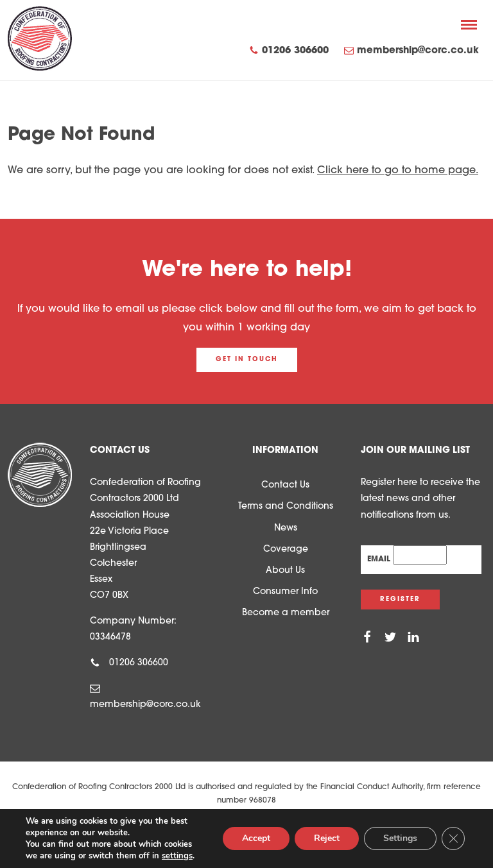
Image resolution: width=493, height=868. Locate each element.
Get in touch (247, 360)
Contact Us (285, 485)
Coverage (286, 549)
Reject (327, 838)
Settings (400, 838)
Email (380, 559)
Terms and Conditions (286, 506)
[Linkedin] (413, 638)
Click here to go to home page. (398, 171)
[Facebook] (367, 638)
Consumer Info (285, 592)
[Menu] (469, 24)
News (286, 528)
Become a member (286, 613)
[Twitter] (390, 638)
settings (177, 856)
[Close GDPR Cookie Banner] (453, 838)
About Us (285, 571)
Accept (256, 838)
